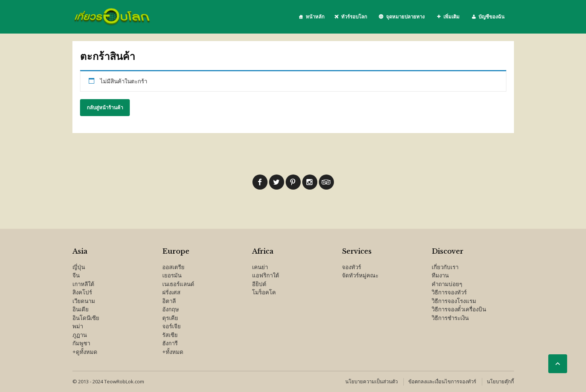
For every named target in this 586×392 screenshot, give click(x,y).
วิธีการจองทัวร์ (449, 292)
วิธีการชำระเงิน (450, 318)
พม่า (78, 326)
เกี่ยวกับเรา (445, 267)
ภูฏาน (80, 335)
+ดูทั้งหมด (85, 352)
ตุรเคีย (170, 318)
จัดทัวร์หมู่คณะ (360, 275)
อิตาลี (169, 301)
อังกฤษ (171, 309)
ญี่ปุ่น (79, 267)
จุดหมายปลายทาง (405, 17)
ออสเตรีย (173, 267)
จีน (76, 275)
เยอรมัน (172, 275)
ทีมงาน (440, 275)
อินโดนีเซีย (86, 318)
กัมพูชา (81, 343)
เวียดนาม (84, 301)
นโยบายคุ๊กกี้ (500, 381)
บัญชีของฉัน (491, 17)
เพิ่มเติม (451, 17)
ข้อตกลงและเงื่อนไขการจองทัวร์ (442, 381)
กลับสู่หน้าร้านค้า (105, 107)
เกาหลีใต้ (83, 284)
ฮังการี (170, 343)
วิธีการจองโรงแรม (454, 301)
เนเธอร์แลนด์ (178, 284)
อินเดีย (81, 309)
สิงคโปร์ (82, 292)
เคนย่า (260, 267)
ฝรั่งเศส (171, 292)
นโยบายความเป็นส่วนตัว (371, 381)
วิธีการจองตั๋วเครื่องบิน (459, 309)
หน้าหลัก (315, 17)
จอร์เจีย (171, 326)
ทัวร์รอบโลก (354, 17)
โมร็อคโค (264, 292)
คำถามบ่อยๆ (447, 284)
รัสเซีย (170, 335)
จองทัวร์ (351, 267)
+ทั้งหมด (173, 352)
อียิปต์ (259, 284)
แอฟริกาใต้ (266, 275)
